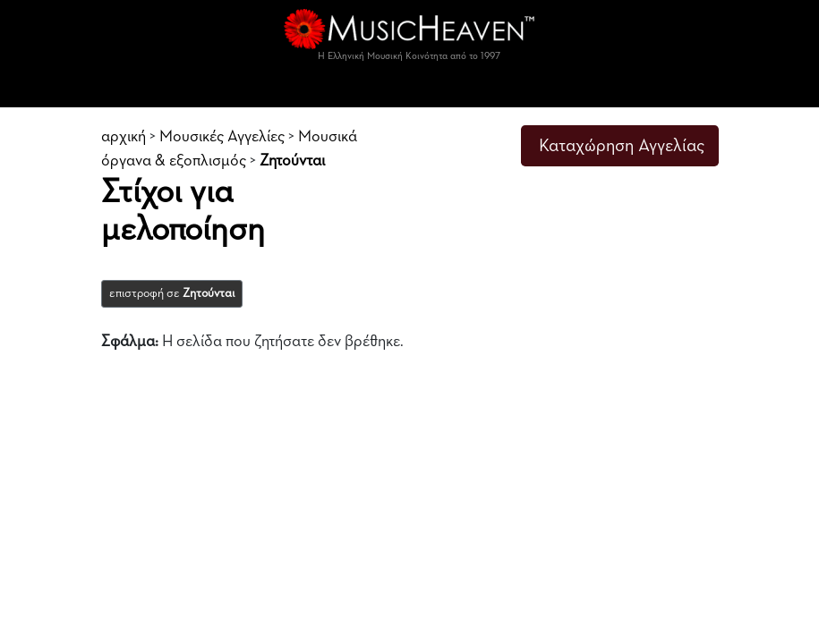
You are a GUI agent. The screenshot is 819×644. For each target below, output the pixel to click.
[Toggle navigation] (410, 89)
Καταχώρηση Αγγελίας (622, 146)
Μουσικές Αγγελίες (222, 137)
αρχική (124, 137)
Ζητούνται (292, 161)
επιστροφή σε (172, 293)
